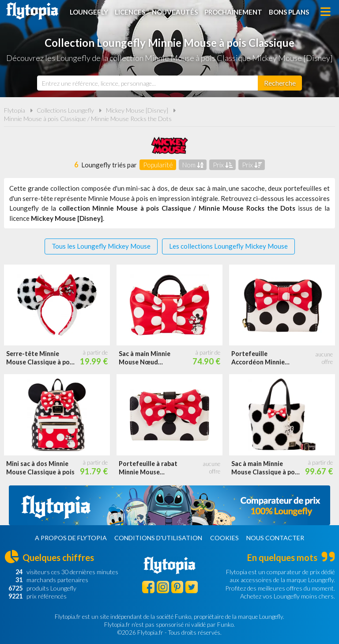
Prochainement (233, 12)
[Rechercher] (280, 83)
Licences (130, 12)
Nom (193, 165)
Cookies (224, 538)
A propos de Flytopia (71, 538)
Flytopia (32, 11)
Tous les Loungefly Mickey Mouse (101, 246)
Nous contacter (275, 538)
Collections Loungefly (65, 110)
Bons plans (289, 12)
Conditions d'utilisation (158, 538)
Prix (223, 165)
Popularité (158, 165)
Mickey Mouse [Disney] (137, 110)
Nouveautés (175, 12)
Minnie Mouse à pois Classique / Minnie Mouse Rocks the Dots (88, 119)
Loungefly (89, 12)
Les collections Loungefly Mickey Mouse (228, 246)
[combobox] (147, 83)
